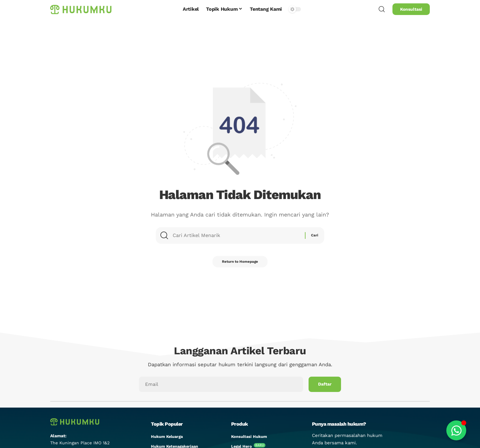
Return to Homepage (240, 264)
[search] (382, 9)
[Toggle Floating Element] (456, 430)
